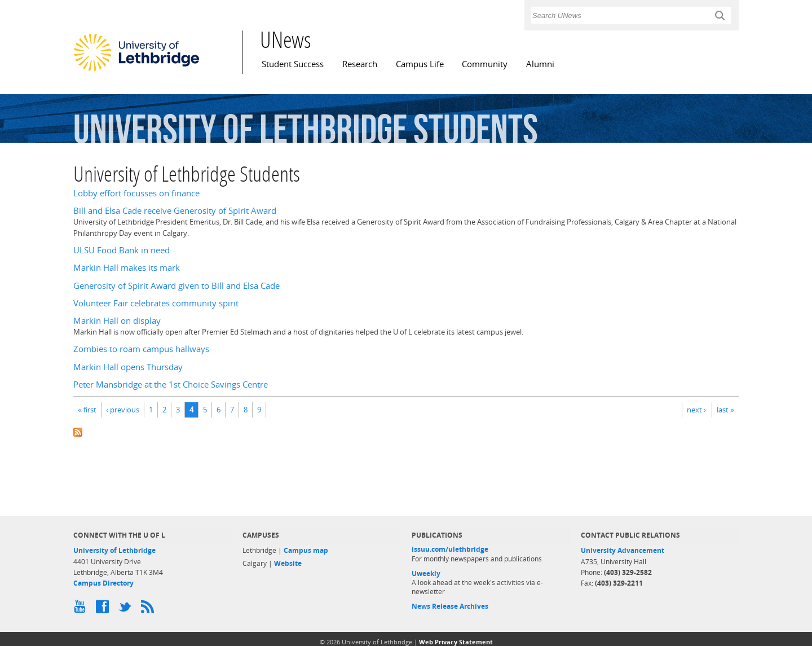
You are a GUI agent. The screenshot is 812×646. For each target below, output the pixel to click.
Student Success (293, 64)
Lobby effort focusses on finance (136, 193)
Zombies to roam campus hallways (141, 349)
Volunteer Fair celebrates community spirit (156, 303)
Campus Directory (103, 583)
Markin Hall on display (117, 321)
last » (725, 410)
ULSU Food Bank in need (122, 250)
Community (485, 64)
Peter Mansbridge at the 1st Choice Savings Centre (171, 384)
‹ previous (123, 410)
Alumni (540, 64)
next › (696, 410)
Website (288, 563)
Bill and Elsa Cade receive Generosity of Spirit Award (175, 211)
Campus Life (420, 64)
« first (87, 410)
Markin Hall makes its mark (127, 268)
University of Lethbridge (114, 550)
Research (360, 64)
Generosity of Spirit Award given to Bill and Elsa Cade (176, 286)
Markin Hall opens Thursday (128, 367)
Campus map (306, 550)
